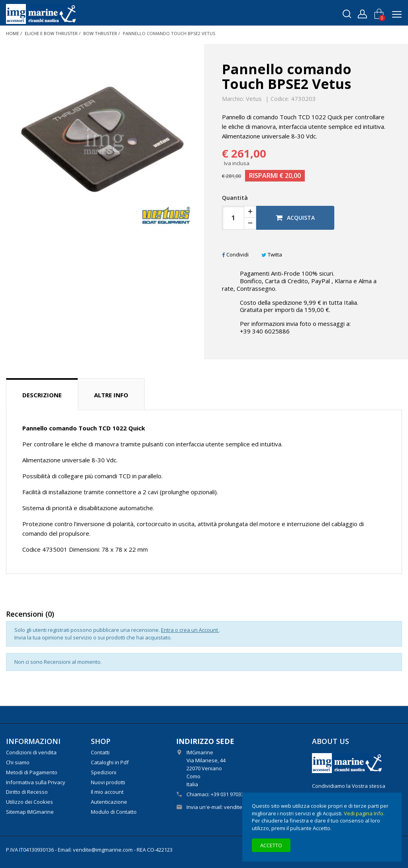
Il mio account (107, 792)
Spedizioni (104, 772)
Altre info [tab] (111, 395)
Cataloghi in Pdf (110, 762)
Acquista (295, 218)
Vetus (254, 99)
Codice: (280, 99)
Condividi (235, 254)
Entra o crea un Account (190, 630)
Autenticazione (109, 802)
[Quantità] (233, 218)
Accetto (271, 845)
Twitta (272, 254)
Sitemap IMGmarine (30, 812)
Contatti (100, 752)
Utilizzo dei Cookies (29, 802)
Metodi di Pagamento (32, 772)
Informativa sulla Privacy (36, 782)
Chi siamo (18, 762)
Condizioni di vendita (31, 752)
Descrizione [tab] (42, 395)
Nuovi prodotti (108, 782)
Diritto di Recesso (27, 792)
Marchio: (233, 99)
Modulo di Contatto (114, 812)
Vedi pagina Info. (364, 813)
